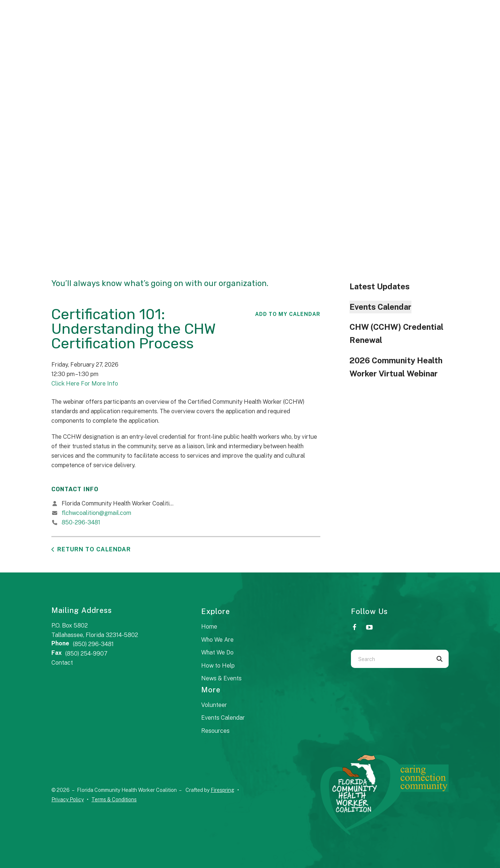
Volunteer (214, 705)
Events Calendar (380, 307)
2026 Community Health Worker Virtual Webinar (396, 367)
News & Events (221, 678)
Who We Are (217, 640)
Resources (215, 731)
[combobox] (391, 659)
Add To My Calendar (288, 314)
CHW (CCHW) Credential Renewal (397, 333)
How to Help (218, 666)
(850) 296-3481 (93, 644)
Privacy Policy (68, 799)
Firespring (222, 790)
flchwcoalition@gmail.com (96, 513)
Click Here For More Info (85, 384)
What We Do (217, 652)
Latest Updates (380, 286)
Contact (62, 663)
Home (209, 627)
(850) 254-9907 (86, 654)
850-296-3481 (81, 522)
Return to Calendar (94, 549)
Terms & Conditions (114, 799)
